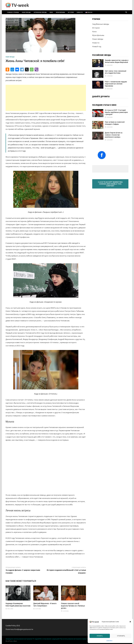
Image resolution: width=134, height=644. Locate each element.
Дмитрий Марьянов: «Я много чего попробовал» (45, 605)
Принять (100, 636)
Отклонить (121, 636)
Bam (15, 641)
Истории (71, 12)
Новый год (97, 46)
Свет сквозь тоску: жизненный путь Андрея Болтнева (115, 72)
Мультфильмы (60, 12)
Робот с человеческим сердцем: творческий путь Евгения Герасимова (116, 84)
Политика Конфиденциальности (19, 629)
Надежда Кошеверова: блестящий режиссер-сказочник (18, 605)
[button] (130, 622)
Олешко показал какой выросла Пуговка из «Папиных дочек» (73, 606)
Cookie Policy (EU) (13, 625)
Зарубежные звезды (40, 12)
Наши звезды (26, 12)
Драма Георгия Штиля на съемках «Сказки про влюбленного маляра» (114, 135)
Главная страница (13, 12)
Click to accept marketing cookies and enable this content (110, 184)
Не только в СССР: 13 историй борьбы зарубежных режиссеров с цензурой (116, 112)
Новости (80, 12)
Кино (51, 12)
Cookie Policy (109, 641)
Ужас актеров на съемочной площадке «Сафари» (115, 123)
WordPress (9, 641)
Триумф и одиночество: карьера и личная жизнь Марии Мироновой (117, 61)
